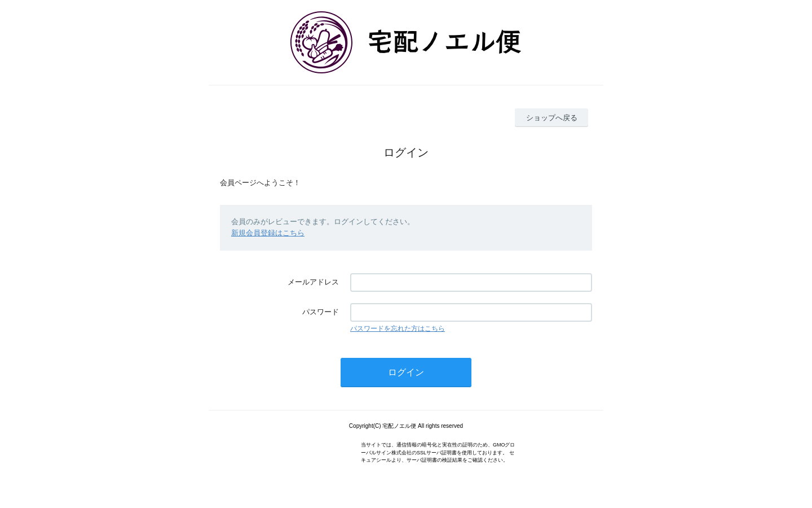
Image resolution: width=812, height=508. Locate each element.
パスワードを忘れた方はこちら (398, 329)
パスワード (321, 312)
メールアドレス (313, 282)
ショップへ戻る (552, 118)
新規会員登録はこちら (268, 233)
